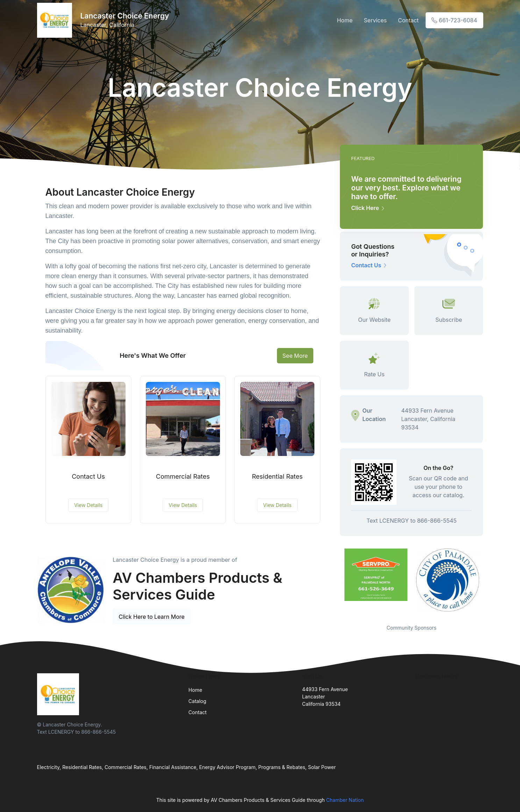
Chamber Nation (345, 800)
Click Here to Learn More (152, 617)
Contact (408, 20)
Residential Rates (277, 476)
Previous (335, 582)
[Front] (56, 20)
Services (375, 20)
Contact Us (88, 476)
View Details (88, 505)
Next (488, 582)
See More (295, 356)
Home (345, 20)
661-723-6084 (454, 20)
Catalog (197, 701)
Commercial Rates (183, 476)
